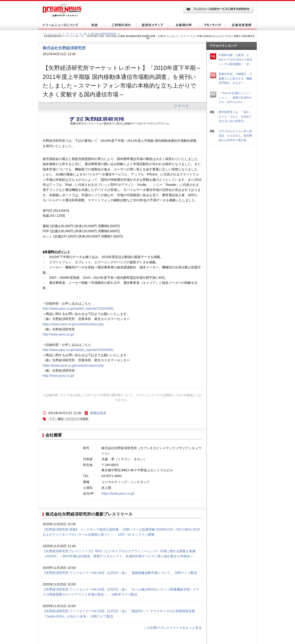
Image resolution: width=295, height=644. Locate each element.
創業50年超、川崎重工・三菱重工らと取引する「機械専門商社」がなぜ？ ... (235, 78)
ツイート (181, 106)
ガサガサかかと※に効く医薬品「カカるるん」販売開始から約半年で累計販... (235, 136)
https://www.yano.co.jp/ (118, 493)
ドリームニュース (52, 34)
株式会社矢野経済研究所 (104, 34)
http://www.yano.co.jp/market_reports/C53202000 (78, 309)
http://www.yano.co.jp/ (58, 334)
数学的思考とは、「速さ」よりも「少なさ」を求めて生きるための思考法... (235, 116)
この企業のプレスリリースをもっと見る (173, 628)
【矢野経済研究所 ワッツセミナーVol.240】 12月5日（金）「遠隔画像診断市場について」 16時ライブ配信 (120, 573)
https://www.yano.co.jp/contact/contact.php (73, 324)
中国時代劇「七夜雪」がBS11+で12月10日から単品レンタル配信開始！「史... (235, 59)
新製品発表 (98, 413)
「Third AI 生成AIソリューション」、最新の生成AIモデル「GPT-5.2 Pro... (235, 98)
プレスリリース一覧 (76, 34)
